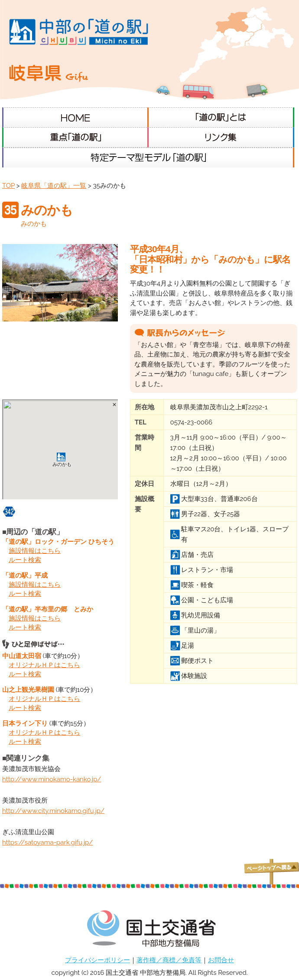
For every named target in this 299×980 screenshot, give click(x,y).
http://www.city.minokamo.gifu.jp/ (53, 811)
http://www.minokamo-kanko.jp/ (52, 779)
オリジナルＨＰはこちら (44, 665)
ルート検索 (25, 560)
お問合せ (221, 960)
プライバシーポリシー (97, 960)
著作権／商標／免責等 (169, 960)
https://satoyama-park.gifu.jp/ (47, 842)
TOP (8, 186)
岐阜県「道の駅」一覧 (54, 186)
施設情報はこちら (35, 551)
